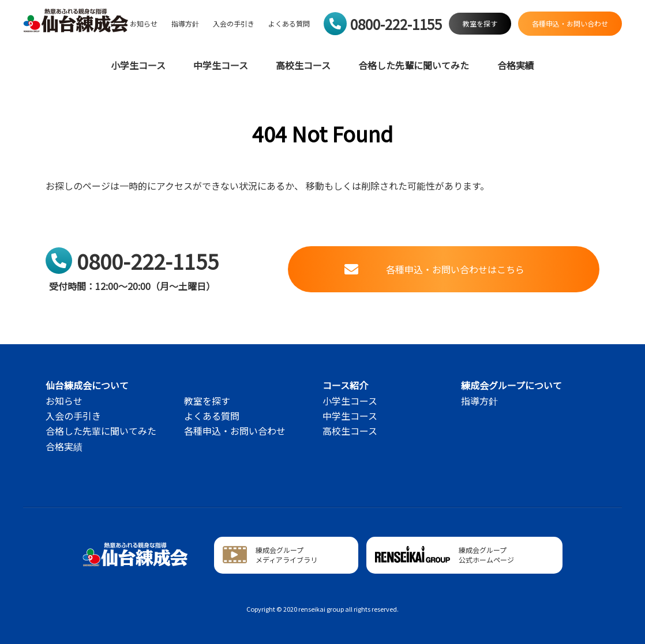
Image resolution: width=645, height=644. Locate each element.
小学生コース (138, 65)
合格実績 (516, 65)
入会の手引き (234, 24)
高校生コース (303, 65)
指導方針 (185, 24)
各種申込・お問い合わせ (235, 431)
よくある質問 (289, 24)
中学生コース (221, 65)
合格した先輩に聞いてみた (414, 65)
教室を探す (207, 401)
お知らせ (144, 24)
